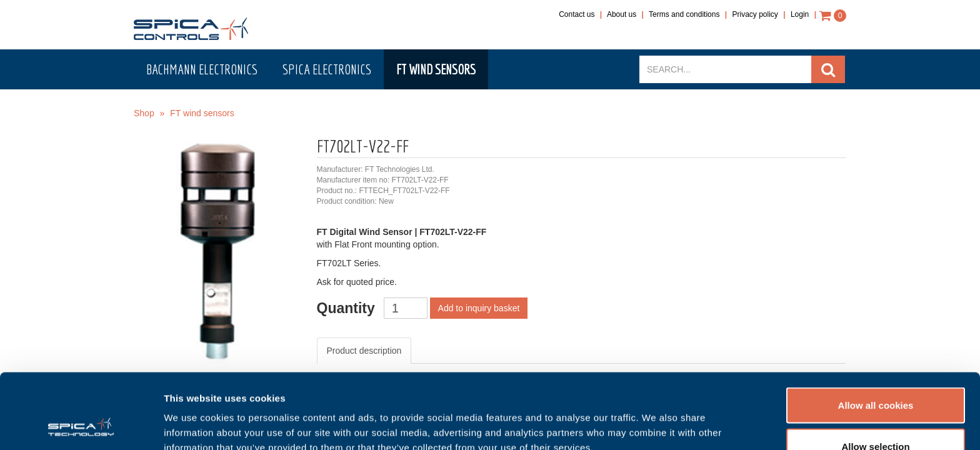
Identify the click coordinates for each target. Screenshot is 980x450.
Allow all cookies (876, 335)
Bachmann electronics (202, 69)
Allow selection (875, 376)
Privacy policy (755, 14)
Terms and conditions (684, 14)
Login (800, 14)
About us (622, 14)
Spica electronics (327, 69)
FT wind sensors (436, 69)
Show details (656, 418)
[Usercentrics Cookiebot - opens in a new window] (81, 426)
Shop (144, 113)
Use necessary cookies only (876, 417)
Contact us (577, 14)
